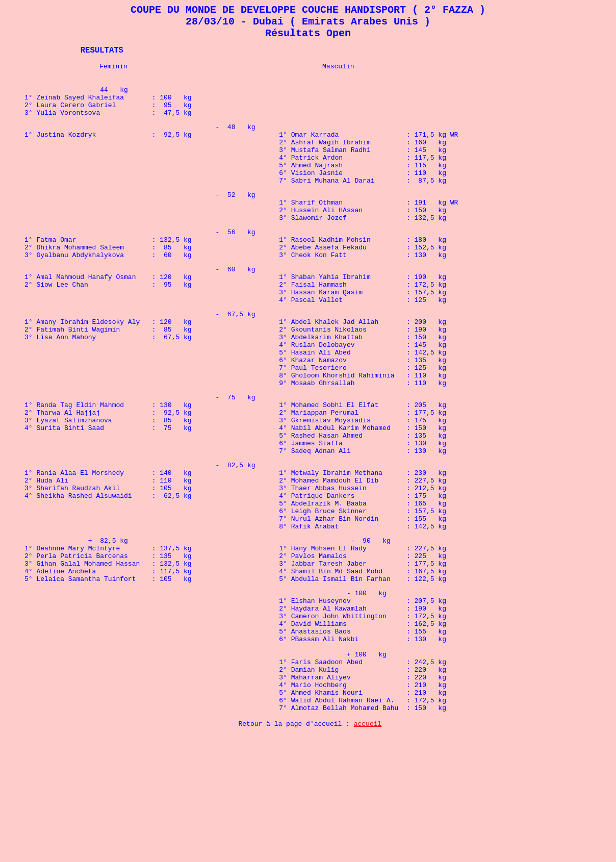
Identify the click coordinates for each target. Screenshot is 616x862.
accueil (368, 850)
